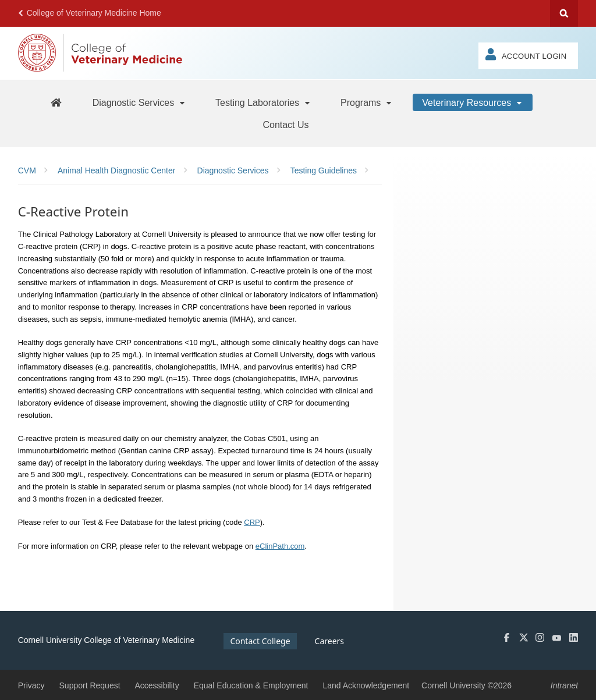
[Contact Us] (285, 125)
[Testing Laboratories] (263, 102)
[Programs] (367, 102)
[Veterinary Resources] (473, 102)
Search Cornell (564, 13)
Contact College (260, 641)
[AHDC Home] (56, 102)
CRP (252, 522)
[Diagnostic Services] (140, 102)
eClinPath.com (280, 546)
